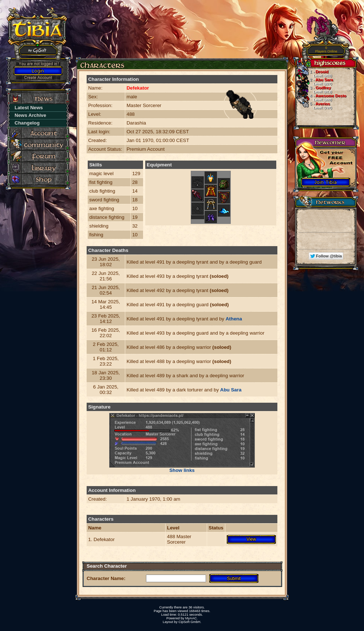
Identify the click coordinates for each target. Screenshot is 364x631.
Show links (182, 470)
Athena (234, 319)
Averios (313, 106)
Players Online (326, 50)
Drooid (313, 74)
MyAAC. (191, 618)
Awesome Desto (321, 98)
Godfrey (313, 90)
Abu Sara (231, 390)
